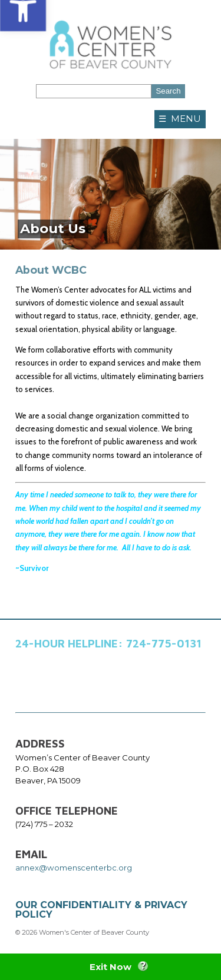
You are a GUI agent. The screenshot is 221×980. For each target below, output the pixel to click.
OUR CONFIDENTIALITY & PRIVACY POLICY (101, 910)
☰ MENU (180, 119)
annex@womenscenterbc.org (74, 868)
